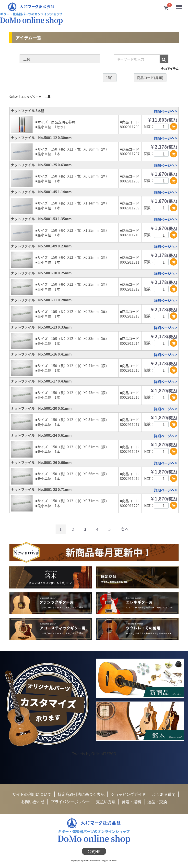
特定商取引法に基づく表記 (81, 794)
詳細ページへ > (166, 111)
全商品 (14, 97)
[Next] (125, 529)
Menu (179, 5)
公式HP (94, 851)
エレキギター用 (31, 97)
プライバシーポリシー (70, 802)
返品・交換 (157, 802)
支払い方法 (106, 802)
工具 (47, 97)
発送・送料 (131, 802)
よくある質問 (164, 794)
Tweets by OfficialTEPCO (94, 753)
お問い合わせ (33, 802)
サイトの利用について (32, 794)
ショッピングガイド (128, 794)
